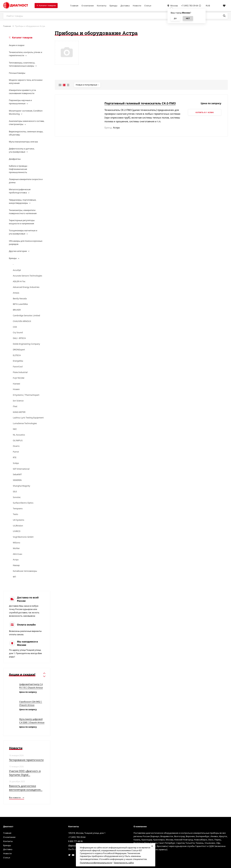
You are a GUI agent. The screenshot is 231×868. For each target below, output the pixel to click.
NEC (15, 429)
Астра (16, 560)
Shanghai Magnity (22, 486)
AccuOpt (17, 270)
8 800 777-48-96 (75, 841)
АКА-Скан (17, 554)
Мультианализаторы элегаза (23, 142)
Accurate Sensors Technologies (27, 276)
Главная (74, 6)
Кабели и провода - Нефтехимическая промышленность (18, 169)
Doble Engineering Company (26, 344)
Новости (137, 6)
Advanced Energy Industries (26, 287)
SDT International (21, 469)
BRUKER (17, 310)
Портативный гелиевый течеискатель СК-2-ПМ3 (140, 103)
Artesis (16, 293)
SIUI (15, 491)
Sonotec (17, 497)
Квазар (16, 565)
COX (15, 327)
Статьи (148, 6)
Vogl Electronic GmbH (23, 537)
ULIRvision (18, 526)
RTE (15, 457)
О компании (88, 6)
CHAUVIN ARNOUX (22, 321)
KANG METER (19, 412)
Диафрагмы (15, 159)
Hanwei (16, 384)
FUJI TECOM (19, 378)
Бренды (113, 6)
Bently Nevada (20, 298)
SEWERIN (17, 480)
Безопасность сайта (124, 863)
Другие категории (18, 251)
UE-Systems (18, 520)
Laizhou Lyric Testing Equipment (28, 418)
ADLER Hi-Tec (19, 281)
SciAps (16, 463)
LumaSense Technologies (25, 423)
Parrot (16, 452)
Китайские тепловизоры (25, 571)
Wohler (16, 548)
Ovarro (16, 446)
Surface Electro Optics (23, 503)
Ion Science (18, 401)
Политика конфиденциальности (96, 863)
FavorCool (18, 367)
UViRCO (17, 531)
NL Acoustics (19, 435)
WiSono (17, 543)
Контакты (102, 6)
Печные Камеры (17, 73)
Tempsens (18, 508)
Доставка (125, 6)
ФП (14, 577)
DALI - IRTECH (19, 338)
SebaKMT (17, 474)
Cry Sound (18, 332)
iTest (15, 406)
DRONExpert (19, 350)
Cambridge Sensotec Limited (26, 315)
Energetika (18, 361)
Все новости (17, 798)
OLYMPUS (18, 440)
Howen (16, 389)
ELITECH (17, 355)
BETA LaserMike (20, 304)
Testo (15, 514)
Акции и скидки (17, 45)
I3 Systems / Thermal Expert (26, 395)
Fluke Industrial (20, 372)
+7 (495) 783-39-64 (190, 6)
